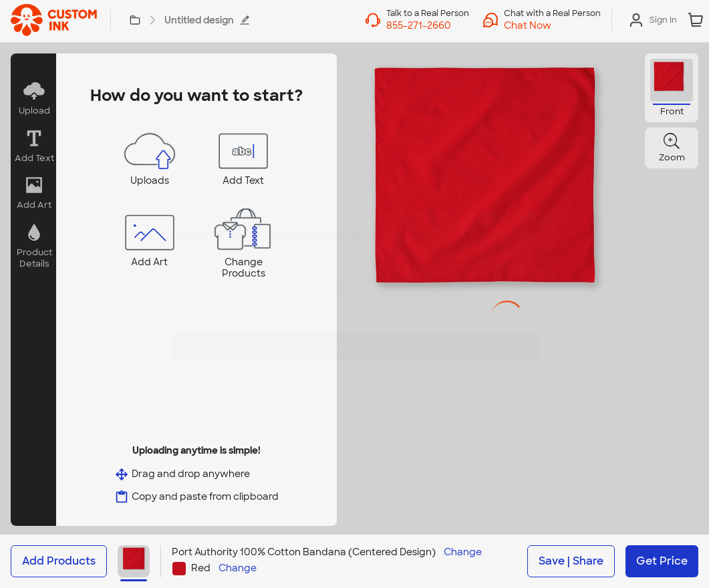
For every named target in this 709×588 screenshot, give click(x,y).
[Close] (537, 241)
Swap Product (355, 336)
